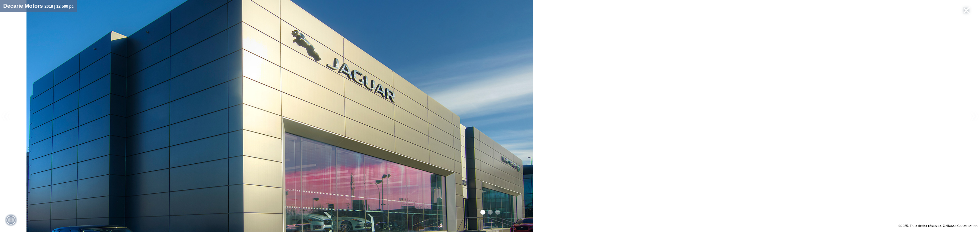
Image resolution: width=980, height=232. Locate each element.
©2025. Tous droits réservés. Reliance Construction (938, 225)
